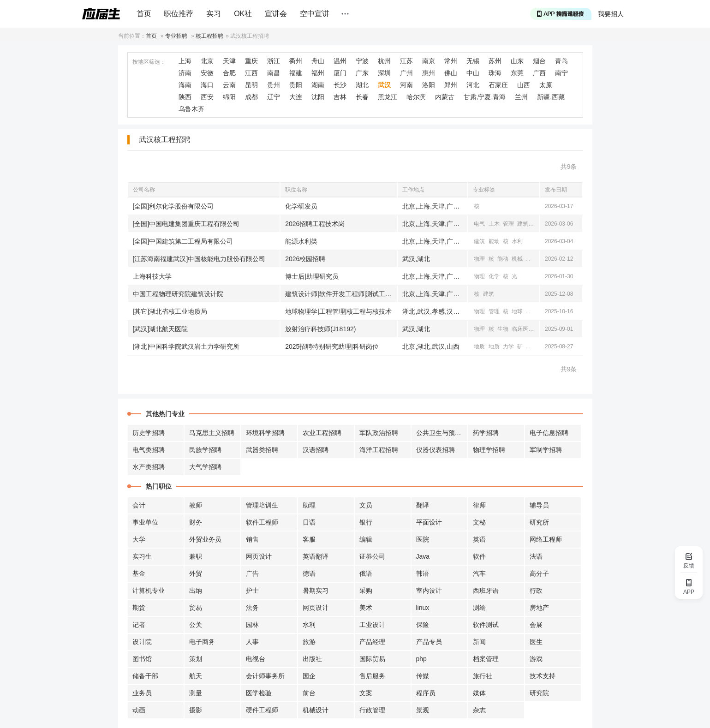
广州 (406, 73)
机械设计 (316, 710)
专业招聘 (176, 36)
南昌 (274, 73)
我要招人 (611, 14)
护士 (252, 591)
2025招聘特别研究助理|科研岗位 (332, 346)
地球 (517, 311)
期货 (139, 608)
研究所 (539, 522)
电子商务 (202, 642)
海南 (185, 85)
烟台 (539, 61)
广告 (252, 573)
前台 (309, 693)
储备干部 (145, 676)
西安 (207, 97)
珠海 (495, 73)
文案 (366, 693)
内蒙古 (445, 97)
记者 (139, 625)
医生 (536, 642)
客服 (309, 539)
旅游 (309, 642)
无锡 (473, 61)
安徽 (207, 73)
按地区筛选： (149, 62)
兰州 (521, 97)
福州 (318, 73)
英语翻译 (316, 556)
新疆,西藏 (551, 97)
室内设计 (429, 591)
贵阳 (296, 85)
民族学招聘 (205, 450)
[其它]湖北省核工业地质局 (170, 311)
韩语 (423, 573)
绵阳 (229, 97)
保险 (423, 625)
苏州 (495, 61)
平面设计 (429, 522)
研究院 (539, 693)
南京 (429, 61)
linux (423, 608)
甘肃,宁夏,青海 (485, 97)
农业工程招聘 (322, 433)
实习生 (142, 556)
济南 (185, 73)
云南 (229, 85)
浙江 (274, 61)
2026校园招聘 (305, 259)
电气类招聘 (149, 450)
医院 (423, 539)
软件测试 (486, 625)
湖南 (318, 85)
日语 (309, 522)
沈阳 (318, 97)
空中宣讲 (315, 14)
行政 (536, 591)
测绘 (479, 608)
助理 (309, 505)
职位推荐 (179, 14)
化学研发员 (301, 206)
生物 (503, 329)
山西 (524, 85)
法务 (252, 608)
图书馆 (142, 659)
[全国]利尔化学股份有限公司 (173, 206)
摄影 (196, 710)
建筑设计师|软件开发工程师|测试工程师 (341, 294)
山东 (517, 61)
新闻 (479, 642)
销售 (252, 539)
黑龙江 (388, 97)
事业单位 (145, 522)
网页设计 (259, 556)
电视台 (256, 659)
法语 (536, 556)
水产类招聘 (149, 467)
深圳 (384, 73)
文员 (366, 505)
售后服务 (372, 676)
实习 (214, 14)
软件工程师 (262, 522)
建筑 (523, 224)
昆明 (251, 85)
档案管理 (486, 659)
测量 (196, 693)
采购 (366, 591)
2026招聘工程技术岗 (315, 224)
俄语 (366, 573)
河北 (473, 85)
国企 (309, 676)
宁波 (362, 61)
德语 (309, 573)
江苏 (406, 61)
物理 (479, 259)
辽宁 (274, 97)
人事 (252, 642)
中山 (473, 73)
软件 (479, 556)
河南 (406, 85)
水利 (517, 241)
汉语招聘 (316, 450)
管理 (508, 224)
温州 (340, 61)
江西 (251, 73)
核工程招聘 (209, 36)
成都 (251, 97)
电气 (479, 224)
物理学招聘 (489, 450)
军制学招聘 (546, 450)
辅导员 (539, 505)
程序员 (426, 693)
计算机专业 (149, 591)
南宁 (561, 73)
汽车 (479, 573)
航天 (196, 676)
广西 (539, 73)
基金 (139, 573)
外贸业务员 (205, 539)
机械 (517, 259)
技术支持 (543, 676)
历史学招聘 (149, 433)
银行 (366, 522)
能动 (494, 241)
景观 (423, 710)
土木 (494, 224)
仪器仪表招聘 (436, 450)
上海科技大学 (152, 276)
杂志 (479, 710)
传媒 (423, 676)
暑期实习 (316, 591)
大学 (139, 539)
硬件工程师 (262, 710)
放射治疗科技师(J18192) (320, 329)
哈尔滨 (416, 97)
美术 (366, 608)
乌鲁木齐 (191, 109)
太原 (546, 85)
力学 (508, 346)
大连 (296, 97)
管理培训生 (262, 505)
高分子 (539, 573)
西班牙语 (486, 591)
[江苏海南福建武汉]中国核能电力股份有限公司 (199, 259)
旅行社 (483, 676)
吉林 (340, 97)
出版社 (312, 659)
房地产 (539, 608)
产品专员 (429, 642)
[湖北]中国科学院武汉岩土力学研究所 (186, 346)
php (421, 659)
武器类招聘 (262, 450)
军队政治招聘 (379, 433)
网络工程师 (546, 539)
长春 (362, 97)
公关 (196, 625)
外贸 (196, 573)
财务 (196, 522)
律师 (479, 505)
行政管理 (372, 710)
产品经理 (372, 642)
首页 (144, 14)
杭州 (384, 61)
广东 (362, 73)
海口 (207, 85)
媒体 (479, 693)
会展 (536, 625)
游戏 (536, 659)
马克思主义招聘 (212, 433)
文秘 (479, 522)
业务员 (142, 693)
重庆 (251, 61)
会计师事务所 (265, 676)
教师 (196, 505)
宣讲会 (276, 14)
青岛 (561, 61)
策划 (196, 659)
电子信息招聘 (549, 433)
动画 (139, 710)
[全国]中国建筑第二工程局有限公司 (183, 241)
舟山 (318, 61)
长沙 (340, 85)
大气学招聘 (205, 467)
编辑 (366, 539)
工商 (537, 224)
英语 (479, 539)
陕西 (185, 97)
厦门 (340, 73)
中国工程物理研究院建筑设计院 (178, 294)
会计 (139, 505)
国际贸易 (372, 659)
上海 (185, 61)
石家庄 (498, 85)
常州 (451, 61)
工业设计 (372, 625)
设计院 (142, 642)
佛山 (451, 73)
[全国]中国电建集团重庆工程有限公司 (186, 224)
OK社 (243, 14)
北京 (207, 61)
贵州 (274, 85)
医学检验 (259, 693)
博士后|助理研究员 (312, 276)
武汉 (384, 85)
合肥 (229, 73)
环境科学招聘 (265, 433)
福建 (296, 73)
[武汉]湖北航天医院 (161, 329)
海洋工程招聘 (379, 450)
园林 (252, 625)
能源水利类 (301, 241)
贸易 (196, 608)
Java (423, 556)
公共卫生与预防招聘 (442, 433)
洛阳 (429, 85)
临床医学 (523, 329)
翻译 (423, 505)
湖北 (362, 85)
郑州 (451, 85)
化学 (494, 276)
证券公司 (372, 556)
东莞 (517, 73)
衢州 (296, 61)
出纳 (196, 591)
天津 (229, 61)
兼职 (196, 556)
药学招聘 (486, 433)
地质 (532, 311)
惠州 (429, 73)
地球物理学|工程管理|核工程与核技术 (338, 311)
